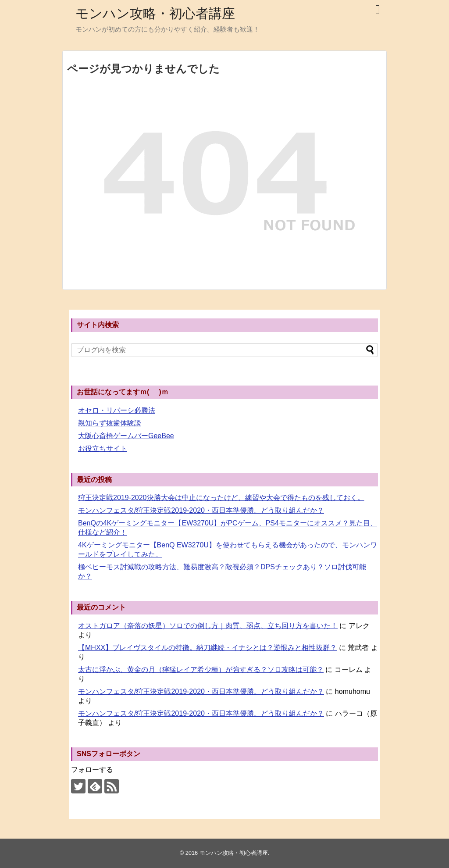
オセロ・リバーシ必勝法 (117, 410)
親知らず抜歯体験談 (110, 423)
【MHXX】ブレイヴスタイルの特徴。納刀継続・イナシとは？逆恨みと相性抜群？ (207, 648)
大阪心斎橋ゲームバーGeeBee (126, 436)
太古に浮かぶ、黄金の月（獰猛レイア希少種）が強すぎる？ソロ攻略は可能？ (201, 670)
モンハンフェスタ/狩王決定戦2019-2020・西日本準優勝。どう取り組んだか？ (201, 510)
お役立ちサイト (103, 448)
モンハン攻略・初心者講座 (155, 13)
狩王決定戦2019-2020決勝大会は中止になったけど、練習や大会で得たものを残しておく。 (221, 498)
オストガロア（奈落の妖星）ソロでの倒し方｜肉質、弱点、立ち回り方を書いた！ (208, 626)
